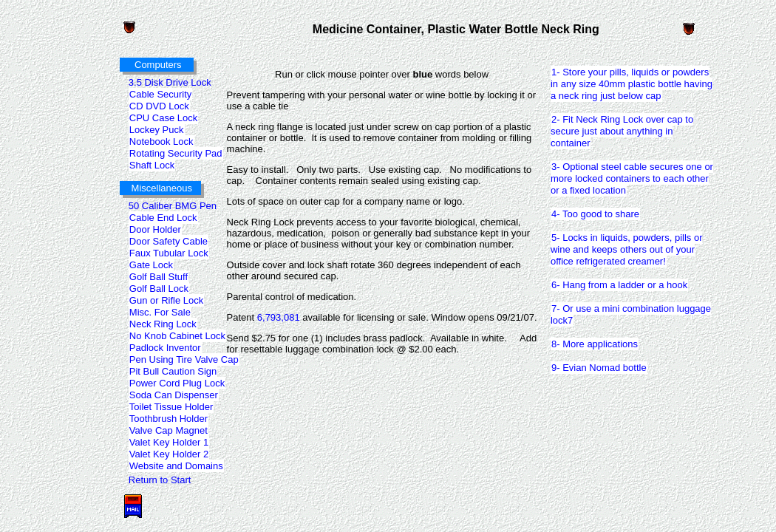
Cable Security (160, 94)
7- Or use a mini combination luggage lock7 (631, 314)
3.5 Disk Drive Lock (170, 82)
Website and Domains (176, 465)
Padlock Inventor (165, 347)
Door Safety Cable (168, 241)
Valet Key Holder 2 (169, 454)
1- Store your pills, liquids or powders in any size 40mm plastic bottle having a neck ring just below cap (632, 83)
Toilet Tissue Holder (171, 406)
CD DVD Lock (159, 106)
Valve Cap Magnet (168, 430)
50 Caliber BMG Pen (173, 206)
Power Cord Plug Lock (177, 383)
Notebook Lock (161, 141)
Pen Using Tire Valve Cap (184, 359)
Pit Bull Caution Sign (173, 371)
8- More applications (594, 344)
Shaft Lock (152, 165)
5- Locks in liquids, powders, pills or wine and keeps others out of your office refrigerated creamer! (626, 249)
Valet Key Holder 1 (169, 442)
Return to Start (160, 480)
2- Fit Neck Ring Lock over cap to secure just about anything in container (622, 131)
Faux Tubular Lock (169, 253)
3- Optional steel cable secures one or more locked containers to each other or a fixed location (632, 178)
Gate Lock (151, 265)
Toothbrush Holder (168, 418)
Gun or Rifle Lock (166, 300)
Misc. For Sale (160, 312)
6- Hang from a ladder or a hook (619, 284)
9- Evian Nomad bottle (599, 367)
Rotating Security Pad (176, 153)
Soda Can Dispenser (173, 395)
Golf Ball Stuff (158, 276)
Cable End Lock (163, 217)
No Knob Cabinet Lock (177, 335)
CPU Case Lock (163, 117)
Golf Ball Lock (159, 288)
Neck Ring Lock (163, 324)
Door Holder (155, 229)
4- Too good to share (595, 214)
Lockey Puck (156, 129)
